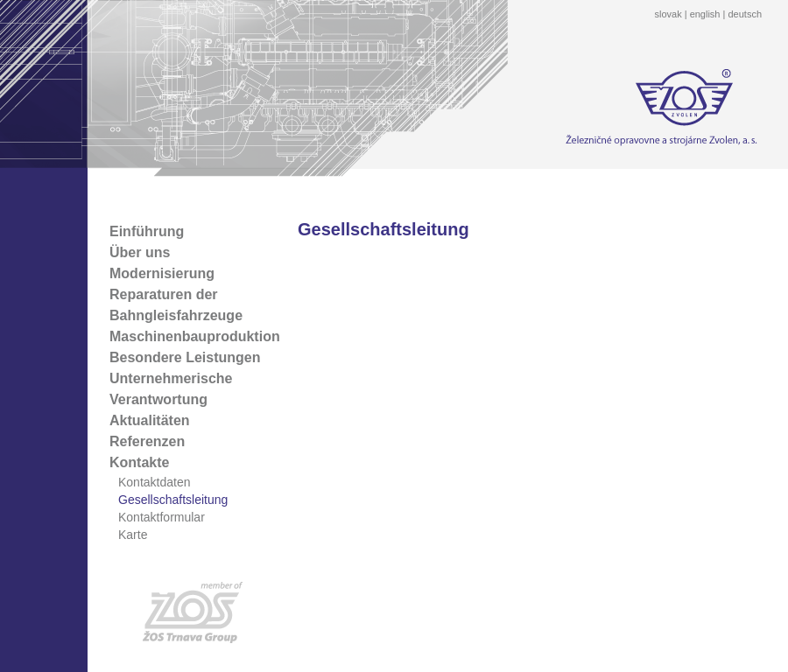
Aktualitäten (150, 420)
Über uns (140, 252)
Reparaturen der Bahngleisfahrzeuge (176, 305)
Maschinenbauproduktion (195, 336)
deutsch (745, 14)
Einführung (147, 231)
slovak (668, 14)
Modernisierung (162, 273)
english (705, 14)
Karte (133, 535)
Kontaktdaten (155, 482)
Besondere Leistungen (185, 357)
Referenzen (147, 441)
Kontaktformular (162, 517)
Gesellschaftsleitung (173, 500)
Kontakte (139, 462)
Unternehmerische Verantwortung (171, 389)
